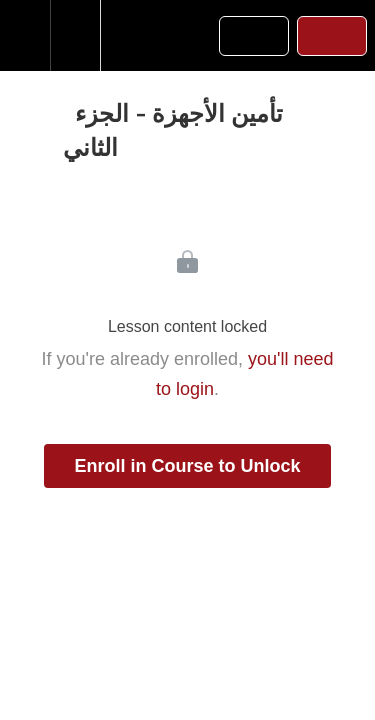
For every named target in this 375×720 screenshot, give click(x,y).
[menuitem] (75, 35)
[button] (25, 35)
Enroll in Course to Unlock (187, 466)
